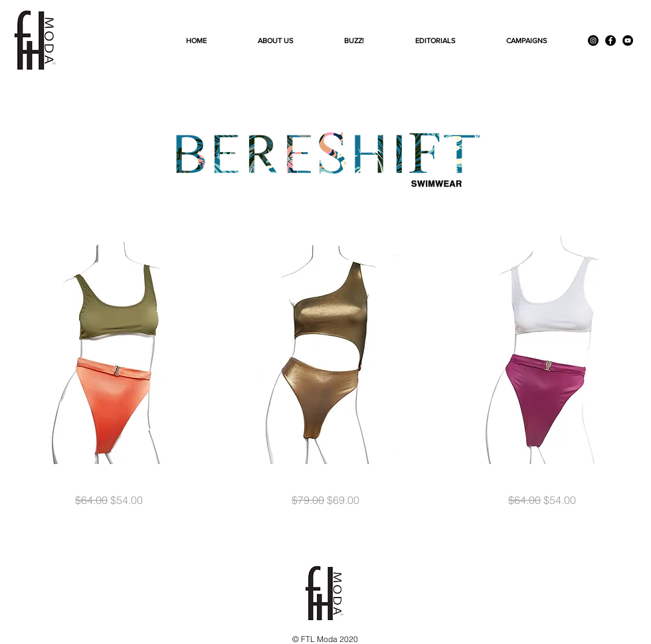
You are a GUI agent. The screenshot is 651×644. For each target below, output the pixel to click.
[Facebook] (610, 40)
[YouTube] (628, 40)
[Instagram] (593, 40)
